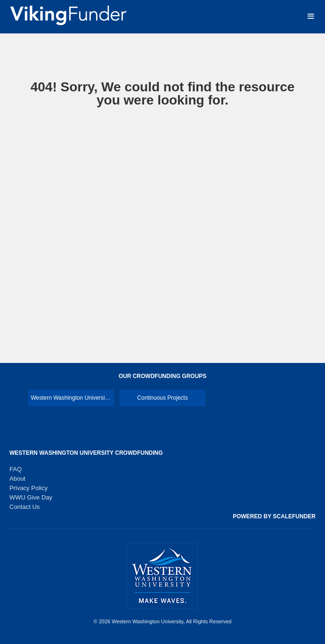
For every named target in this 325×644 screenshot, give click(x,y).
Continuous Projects (162, 398)
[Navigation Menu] (311, 16)
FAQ (16, 469)
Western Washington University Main (72, 398)
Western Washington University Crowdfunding (86, 453)
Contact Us (24, 507)
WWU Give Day (31, 497)
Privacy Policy (28, 488)
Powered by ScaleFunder (274, 516)
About (17, 479)
